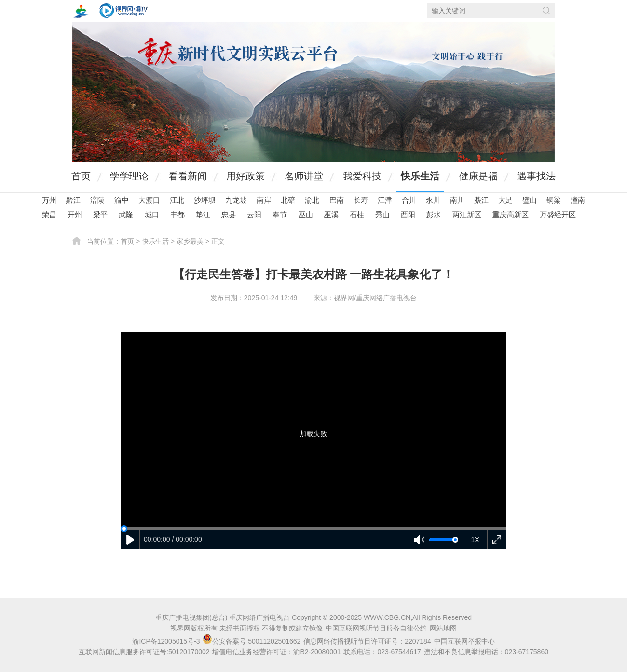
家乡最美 (190, 241)
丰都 (177, 214)
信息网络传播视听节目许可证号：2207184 (367, 641)
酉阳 (408, 214)
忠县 (229, 214)
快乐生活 (420, 176)
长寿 (361, 200)
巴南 (337, 200)
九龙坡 (236, 200)
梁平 (100, 214)
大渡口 (149, 200)
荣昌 (49, 214)
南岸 (264, 200)
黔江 (73, 200)
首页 (81, 176)
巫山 (306, 214)
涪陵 (97, 200)
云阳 (254, 214)
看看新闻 (188, 176)
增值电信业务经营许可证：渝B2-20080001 (276, 652)
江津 (385, 200)
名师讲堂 (304, 176)
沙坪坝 (205, 200)
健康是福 (478, 176)
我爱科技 (362, 176)
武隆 (126, 214)
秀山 (382, 214)
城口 (152, 214)
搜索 (546, 10)
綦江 (481, 200)
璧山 (530, 200)
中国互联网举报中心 (464, 641)
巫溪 (331, 214)
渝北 (312, 200)
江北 (177, 200)
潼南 (578, 200)
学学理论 (129, 176)
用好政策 (245, 176)
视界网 (123, 11)
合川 (409, 200)
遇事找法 (536, 176)
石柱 (357, 214)
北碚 (288, 200)
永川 (433, 200)
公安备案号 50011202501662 (252, 641)
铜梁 (554, 200)
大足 (505, 200)
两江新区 (467, 214)
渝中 (122, 200)
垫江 (203, 214)
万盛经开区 (558, 214)
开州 (75, 214)
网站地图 (443, 628)
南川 (457, 200)
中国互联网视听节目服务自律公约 (376, 628)
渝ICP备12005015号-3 (166, 641)
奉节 (280, 214)
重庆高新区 (511, 214)
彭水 (434, 214)
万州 (49, 200)
